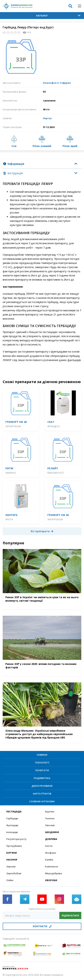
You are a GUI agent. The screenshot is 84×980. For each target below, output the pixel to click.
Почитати (42, 770)
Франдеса (54, 426)
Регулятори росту (16, 839)
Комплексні (52, 866)
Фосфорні (51, 853)
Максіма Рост (56, 473)
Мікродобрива (53, 873)
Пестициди (14, 812)
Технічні (50, 818)
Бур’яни (12, 853)
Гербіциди (12, 818)
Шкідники (52, 832)
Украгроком (13, 426)
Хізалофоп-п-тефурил (57, 83)
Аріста (9, 519)
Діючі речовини (42, 786)
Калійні (49, 860)
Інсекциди (12, 832)
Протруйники (14, 846)
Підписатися (70, 915)
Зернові (11, 866)
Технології (42, 763)
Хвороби (51, 880)
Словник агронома (42, 801)
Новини (42, 755)
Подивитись (42, 778)
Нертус (47, 118)
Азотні (49, 846)
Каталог (58, 16)
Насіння (12, 860)
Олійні (10, 880)
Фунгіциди (12, 825)
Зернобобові (14, 873)
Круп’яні (50, 812)
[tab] (42, 164)
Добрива (51, 839)
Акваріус (11, 473)
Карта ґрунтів (42, 794)
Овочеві (50, 825)
